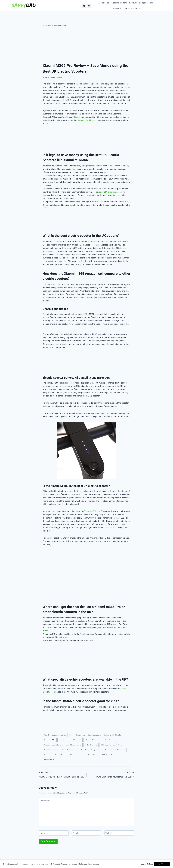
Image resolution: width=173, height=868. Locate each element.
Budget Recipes (146, 3)
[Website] (119, 833)
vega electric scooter (99, 750)
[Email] (86, 833)
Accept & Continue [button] (162, 864)
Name (43, 833)
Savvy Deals (48, 26)
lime (120, 745)
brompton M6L (50, 740)
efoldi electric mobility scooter (70, 740)
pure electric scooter (70, 750)
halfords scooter (91, 745)
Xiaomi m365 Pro (85, 120)
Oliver (47, 77)
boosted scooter (94, 735)
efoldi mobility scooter (93, 740)
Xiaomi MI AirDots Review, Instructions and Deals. (62, 774)
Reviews (133, 3)
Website (109, 833)
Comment (45, 801)
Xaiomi (63, 755)
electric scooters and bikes (105, 94)
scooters (84, 750)
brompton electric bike (112, 735)
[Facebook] (84, 6)
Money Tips (104, 3)
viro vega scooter (50, 755)
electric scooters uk (74, 745)
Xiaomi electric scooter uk (79, 755)
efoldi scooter (110, 740)
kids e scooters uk (108, 745)
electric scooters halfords (53, 745)
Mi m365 (103, 389)
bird (70, 735)
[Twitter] (89, 6)
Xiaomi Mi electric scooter (110, 192)
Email (76, 833)
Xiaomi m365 (90, 511)
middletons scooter (51, 750)
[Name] (54, 833)
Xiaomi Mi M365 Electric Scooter (105, 755)
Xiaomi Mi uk (49, 760)
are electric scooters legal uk (55, 735)
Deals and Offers (119, 3)
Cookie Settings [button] (147, 864)
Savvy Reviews (60, 26)
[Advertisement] (86, 45)
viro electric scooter (118, 750)
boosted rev (80, 735)
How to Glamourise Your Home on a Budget (111, 774)
